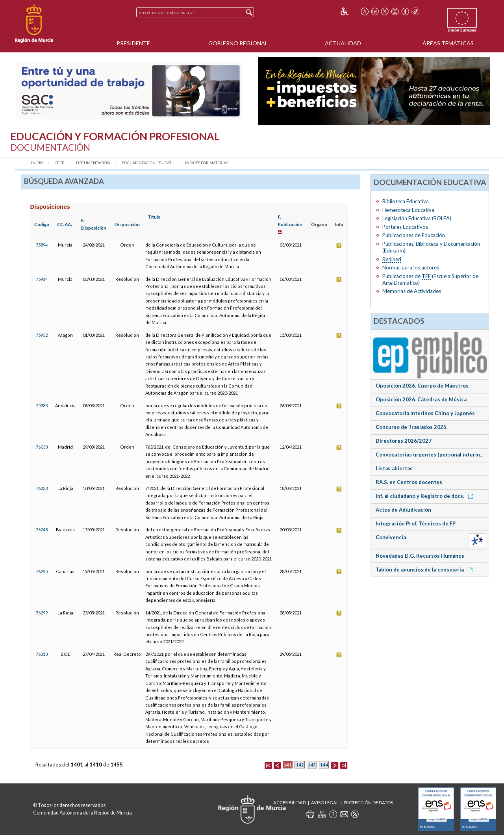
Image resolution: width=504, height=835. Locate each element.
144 (324, 765)
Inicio (37, 163)
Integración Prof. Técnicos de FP (416, 523)
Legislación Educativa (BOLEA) (417, 218)
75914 (42, 279)
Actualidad (343, 43)
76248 (42, 530)
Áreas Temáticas (448, 43)
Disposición (127, 224)
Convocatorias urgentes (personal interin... (430, 455)
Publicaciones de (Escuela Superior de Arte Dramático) (430, 279)
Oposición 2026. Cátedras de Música (421, 399)
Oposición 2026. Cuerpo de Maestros (422, 386)
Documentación (93, 163)
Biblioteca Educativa (406, 201)
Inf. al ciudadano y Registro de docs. (426, 496)
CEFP (59, 163)
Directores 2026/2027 (404, 441)
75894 (42, 245)
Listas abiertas (394, 468)
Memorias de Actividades (412, 291)
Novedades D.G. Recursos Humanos (420, 556)
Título (154, 217)
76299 (42, 613)
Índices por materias (207, 163)
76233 (42, 488)
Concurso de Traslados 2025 (411, 427)
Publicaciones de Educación (414, 235)
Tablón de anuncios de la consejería (425, 570)
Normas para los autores (411, 267)
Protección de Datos (368, 803)
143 (312, 765)
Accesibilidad (290, 803)
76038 (42, 447)
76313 (42, 654)
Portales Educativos (405, 227)
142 (300, 765)
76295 (42, 571)
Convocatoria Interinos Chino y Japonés (425, 413)
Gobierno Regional (238, 43)
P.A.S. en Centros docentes (409, 482)
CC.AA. (65, 224)
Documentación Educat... (147, 163)
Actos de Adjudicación (403, 510)
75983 (42, 405)
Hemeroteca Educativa (408, 210)
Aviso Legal (325, 803)
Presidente (133, 43)
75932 (42, 335)
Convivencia (391, 537)
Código (42, 224)
